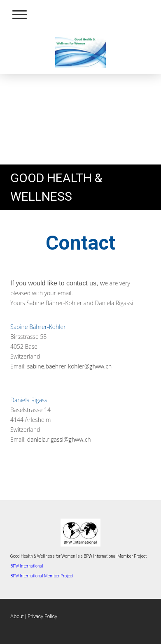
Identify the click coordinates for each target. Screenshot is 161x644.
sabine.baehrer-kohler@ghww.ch (70, 366)
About (17, 616)
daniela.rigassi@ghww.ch (59, 439)
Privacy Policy (42, 616)
